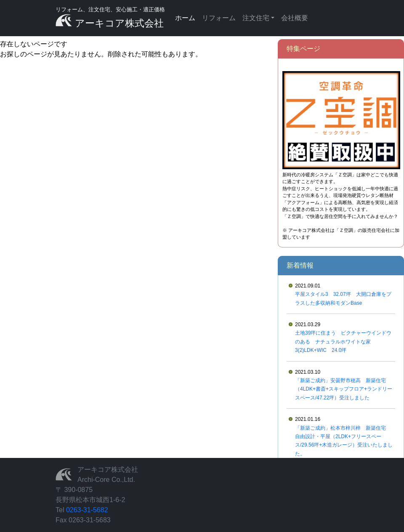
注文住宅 (256, 18)
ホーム (185, 18)
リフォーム (219, 18)
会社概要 (295, 18)
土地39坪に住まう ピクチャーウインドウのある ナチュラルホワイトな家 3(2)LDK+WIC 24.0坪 (343, 342)
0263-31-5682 (87, 510)
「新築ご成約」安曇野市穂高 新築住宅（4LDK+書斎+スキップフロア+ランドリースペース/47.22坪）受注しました (344, 389)
